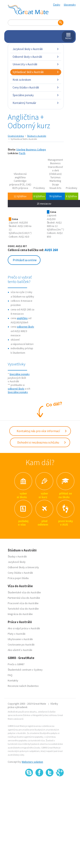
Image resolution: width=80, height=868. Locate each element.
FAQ (10, 675)
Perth (22, 153)
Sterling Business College (31, 149)
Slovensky (70, 5)
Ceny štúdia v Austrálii (36, 87)
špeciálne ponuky (20, 374)
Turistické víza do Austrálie (23, 609)
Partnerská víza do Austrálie (24, 598)
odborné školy (16, 389)
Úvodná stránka (16, 136)
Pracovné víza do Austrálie (23, 603)
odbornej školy (25, 327)
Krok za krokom (36, 80)
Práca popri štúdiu (18, 578)
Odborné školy (16, 567)
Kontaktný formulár (36, 103)
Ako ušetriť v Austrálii (20, 650)
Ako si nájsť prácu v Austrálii (24, 628)
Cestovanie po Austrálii (21, 645)
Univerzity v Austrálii (36, 64)
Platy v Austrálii (17, 634)
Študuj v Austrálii (17, 556)
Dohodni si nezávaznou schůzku (42, 442)
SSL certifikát (50, 785)
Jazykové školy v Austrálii (36, 49)
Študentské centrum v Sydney (25, 670)
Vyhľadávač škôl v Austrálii (36, 72)
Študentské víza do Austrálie (24, 592)
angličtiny (22, 318)
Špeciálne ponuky (36, 95)
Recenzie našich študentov (23, 686)
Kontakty (13, 680)
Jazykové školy (17, 562)
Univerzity (33, 567)
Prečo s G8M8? (16, 664)
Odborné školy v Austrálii (36, 57)
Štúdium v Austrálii (37, 136)
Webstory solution (32, 762)
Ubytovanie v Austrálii (20, 639)
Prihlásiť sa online (25, 260)
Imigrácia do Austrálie (20, 614)
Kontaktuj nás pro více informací (42, 431)
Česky (57, 5)
